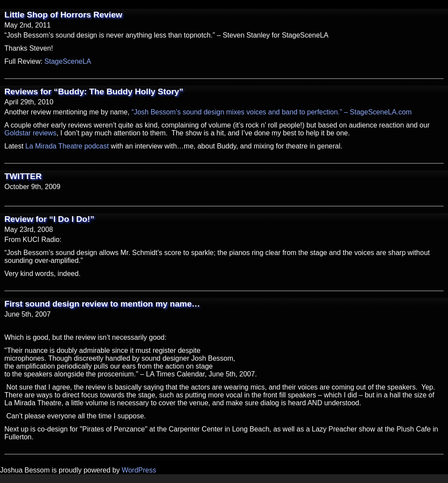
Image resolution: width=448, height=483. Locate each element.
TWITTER (23, 176)
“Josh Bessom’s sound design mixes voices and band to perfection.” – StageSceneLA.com (272, 112)
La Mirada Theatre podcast (67, 146)
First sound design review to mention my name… (102, 304)
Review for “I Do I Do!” (49, 219)
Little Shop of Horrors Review (63, 15)
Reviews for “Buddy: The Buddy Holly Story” (94, 91)
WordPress (139, 470)
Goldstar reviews (30, 133)
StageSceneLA (68, 61)
